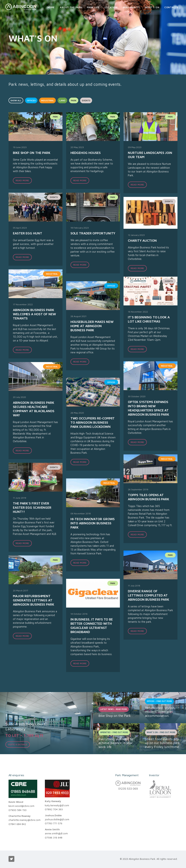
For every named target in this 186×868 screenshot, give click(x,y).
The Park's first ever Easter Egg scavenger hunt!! (32, 507)
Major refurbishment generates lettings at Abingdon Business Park (34, 600)
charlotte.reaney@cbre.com (25, 820)
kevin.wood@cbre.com (21, 806)
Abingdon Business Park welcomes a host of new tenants (34, 314)
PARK (74, 100)
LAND (62, 100)
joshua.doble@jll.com (57, 819)
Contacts (171, 7)
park (55, 117)
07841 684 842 (17, 824)
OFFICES (31, 100)
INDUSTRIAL (47, 100)
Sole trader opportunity (93, 233)
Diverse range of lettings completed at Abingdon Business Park (148, 595)
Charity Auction (142, 240)
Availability (131, 7)
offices (111, 286)
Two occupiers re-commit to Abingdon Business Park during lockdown (93, 422)
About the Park (71, 7)
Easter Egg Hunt (28, 233)
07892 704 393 (54, 809)
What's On (152, 7)
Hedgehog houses (86, 153)
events (54, 197)
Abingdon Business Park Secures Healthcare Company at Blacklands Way (34, 409)
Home (51, 7)
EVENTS (86, 100)
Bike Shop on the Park (32, 153)
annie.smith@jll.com (56, 833)
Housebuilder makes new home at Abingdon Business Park (92, 326)
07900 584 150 (18, 810)
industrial (52, 274)
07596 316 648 (54, 837)
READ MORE (22, 180)
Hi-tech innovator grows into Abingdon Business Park (93, 523)
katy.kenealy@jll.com (57, 805)
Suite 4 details (18, 744)
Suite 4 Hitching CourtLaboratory (25, 726)
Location (111, 7)
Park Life (93, 7)
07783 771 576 (54, 823)
